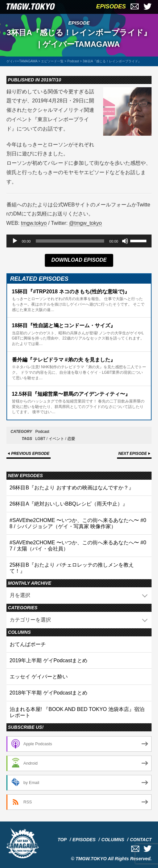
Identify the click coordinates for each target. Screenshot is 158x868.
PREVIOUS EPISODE (30, 454)
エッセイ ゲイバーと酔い (39, 677)
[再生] (15, 241)
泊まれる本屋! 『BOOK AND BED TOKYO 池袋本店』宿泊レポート (77, 712)
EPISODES (111, 6)
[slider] (70, 241)
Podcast (42, 432)
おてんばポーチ (28, 644)
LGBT (40, 439)
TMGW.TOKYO (91, 859)
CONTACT (141, 840)
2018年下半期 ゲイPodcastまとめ (49, 693)
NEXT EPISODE (133, 454)
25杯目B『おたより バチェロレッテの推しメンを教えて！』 (72, 568)
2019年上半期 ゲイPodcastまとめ (49, 660)
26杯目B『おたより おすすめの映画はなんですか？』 (72, 488)
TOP (62, 840)
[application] (79, 241)
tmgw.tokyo (34, 223)
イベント (56, 439)
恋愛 (71, 439)
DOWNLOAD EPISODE (79, 260)
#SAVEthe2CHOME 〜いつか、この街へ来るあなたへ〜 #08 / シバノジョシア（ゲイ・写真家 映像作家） (78, 523)
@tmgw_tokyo (85, 223)
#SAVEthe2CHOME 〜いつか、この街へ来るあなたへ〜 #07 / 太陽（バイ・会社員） (78, 546)
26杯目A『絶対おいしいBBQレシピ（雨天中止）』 (69, 504)
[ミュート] (125, 241)
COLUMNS (113, 840)
